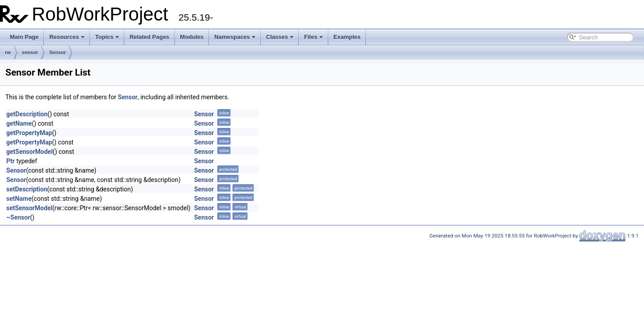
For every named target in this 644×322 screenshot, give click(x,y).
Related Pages (150, 37)
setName (19, 199)
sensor (30, 52)
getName (19, 123)
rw (8, 52)
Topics (107, 37)
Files (314, 37)
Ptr (11, 161)
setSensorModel (29, 208)
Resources (67, 37)
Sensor (57, 52)
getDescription (27, 114)
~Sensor (18, 217)
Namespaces (235, 37)
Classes (280, 37)
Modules (192, 37)
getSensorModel (30, 152)
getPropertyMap (29, 133)
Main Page (24, 37)
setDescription (27, 189)
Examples (347, 37)
